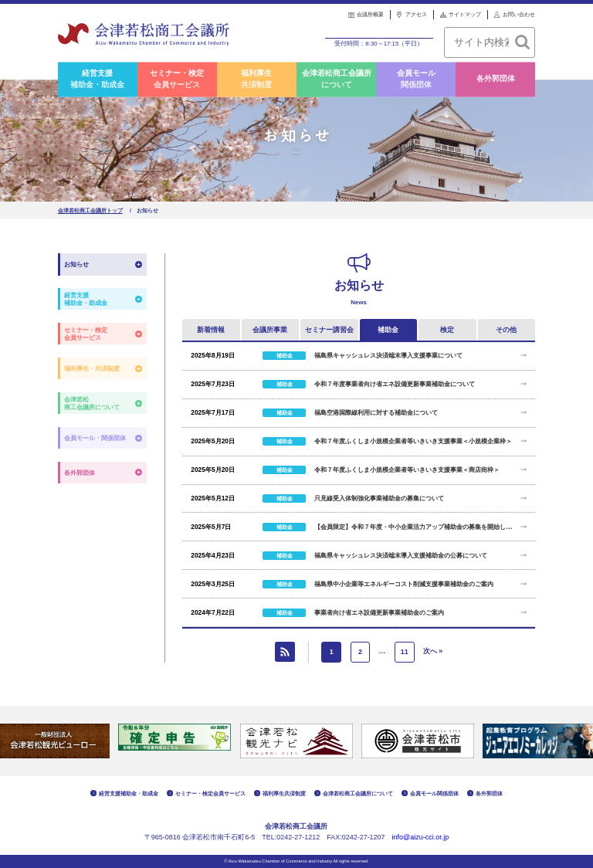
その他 (506, 330)
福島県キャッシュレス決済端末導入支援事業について (388, 355)
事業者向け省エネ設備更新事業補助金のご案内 (379, 612)
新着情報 (211, 330)
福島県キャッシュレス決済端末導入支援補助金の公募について (401, 555)
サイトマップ (465, 14)
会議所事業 (270, 330)
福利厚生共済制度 (256, 80)
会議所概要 (370, 14)
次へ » (433, 652)
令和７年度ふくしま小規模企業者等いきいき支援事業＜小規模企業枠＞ (413, 441)
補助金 (388, 330)
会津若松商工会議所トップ (90, 210)
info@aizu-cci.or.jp (421, 838)
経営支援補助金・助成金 (97, 80)
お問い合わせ (519, 14)
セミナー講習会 (329, 330)
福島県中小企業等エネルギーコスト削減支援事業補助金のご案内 (404, 584)
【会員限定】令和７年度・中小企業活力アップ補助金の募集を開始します (414, 527)
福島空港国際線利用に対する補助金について (376, 412)
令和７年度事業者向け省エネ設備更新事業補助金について (395, 384)
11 (405, 653)
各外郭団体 (496, 79)
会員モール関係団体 (416, 80)
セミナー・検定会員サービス (177, 80)
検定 (447, 330)
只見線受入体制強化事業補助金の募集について (379, 498)
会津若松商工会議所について (337, 80)
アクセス (416, 14)
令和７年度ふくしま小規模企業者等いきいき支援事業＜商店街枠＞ (407, 470)
